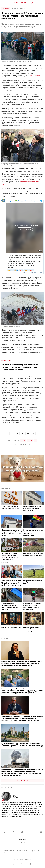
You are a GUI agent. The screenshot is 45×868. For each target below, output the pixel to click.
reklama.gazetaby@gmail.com (29, 864)
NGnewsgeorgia (34, 76)
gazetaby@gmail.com (14, 864)
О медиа (22, 843)
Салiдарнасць (23, 8)
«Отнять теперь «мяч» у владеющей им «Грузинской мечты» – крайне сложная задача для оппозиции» (20, 367)
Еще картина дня (22, 780)
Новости (6, 8)
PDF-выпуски (23, 840)
